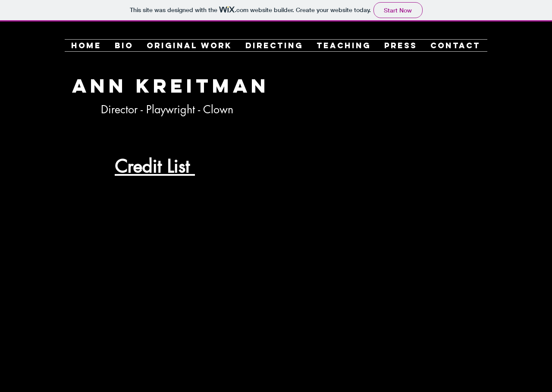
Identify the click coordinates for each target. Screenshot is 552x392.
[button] (190, 45)
